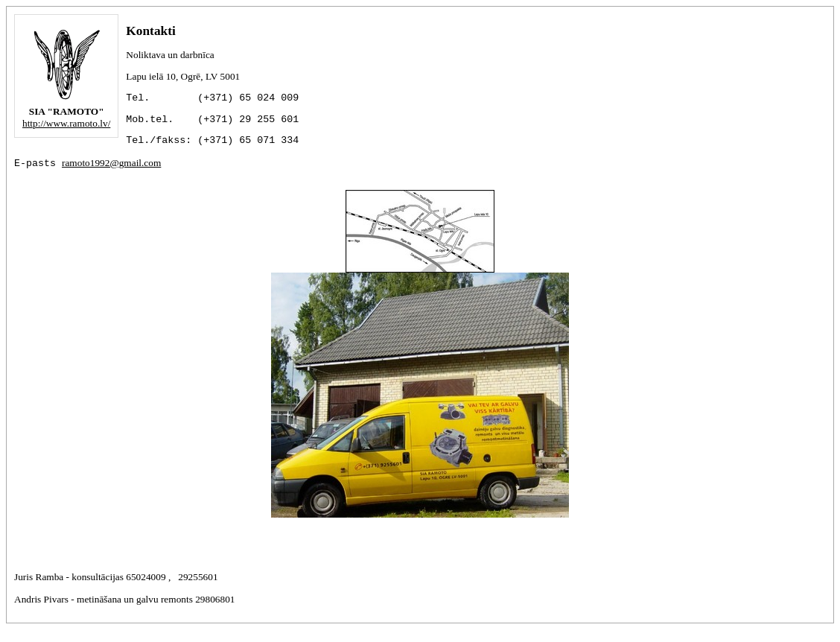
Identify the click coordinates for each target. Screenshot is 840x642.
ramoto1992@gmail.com (111, 173)
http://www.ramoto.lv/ (66, 123)
